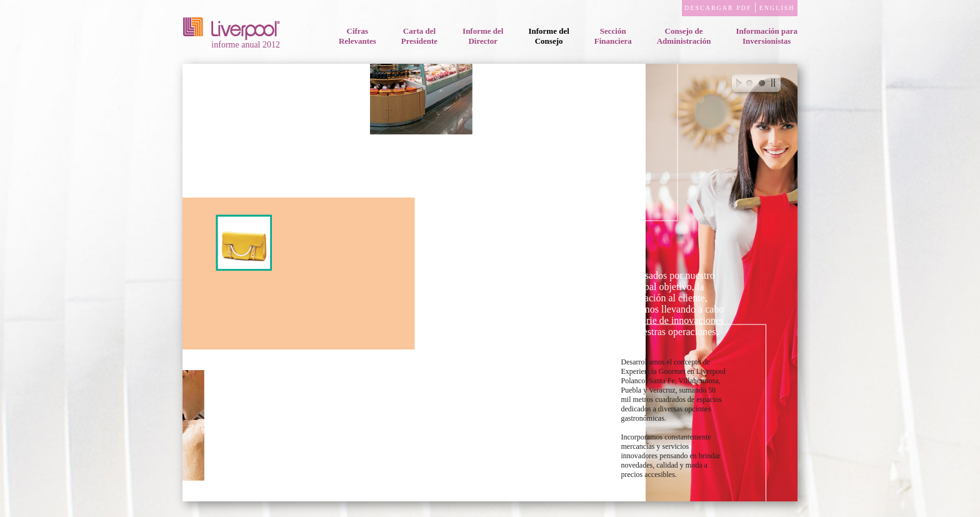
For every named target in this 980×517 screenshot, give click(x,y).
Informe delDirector (483, 36)
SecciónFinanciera (613, 36)
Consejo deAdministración (684, 36)
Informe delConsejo (548, 36)
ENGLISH (777, 8)
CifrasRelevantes (357, 36)
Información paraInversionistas (767, 36)
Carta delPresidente (419, 36)
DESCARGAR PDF (718, 8)
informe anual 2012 (232, 42)
